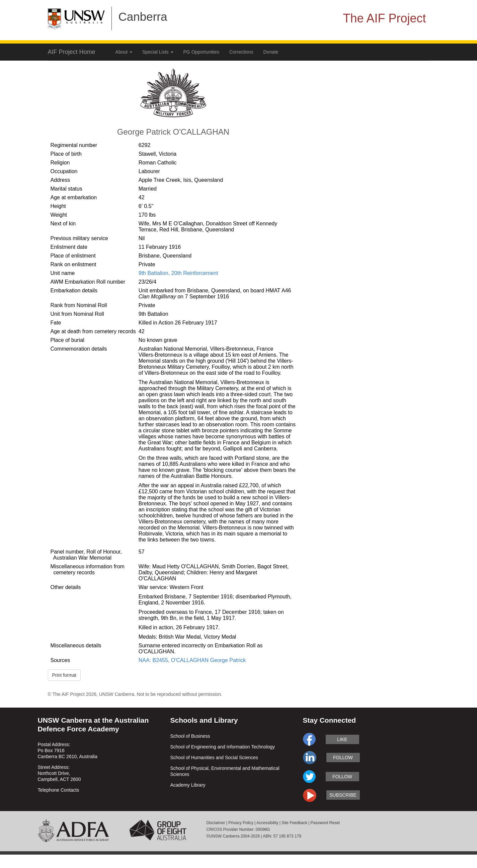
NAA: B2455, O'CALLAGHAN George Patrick (192, 660)
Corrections (241, 52)
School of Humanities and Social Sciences (214, 757)
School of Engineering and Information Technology (223, 747)
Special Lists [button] (158, 52)
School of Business (190, 736)
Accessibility (267, 823)
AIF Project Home (72, 52)
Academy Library (188, 785)
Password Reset (325, 823)
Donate (271, 52)
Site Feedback (294, 823)
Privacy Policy (241, 823)
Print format (64, 675)
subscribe (343, 795)
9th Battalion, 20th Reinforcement (178, 273)
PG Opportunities (201, 52)
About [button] (124, 52)
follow (343, 757)
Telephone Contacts (59, 790)
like (342, 739)
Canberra (143, 17)
